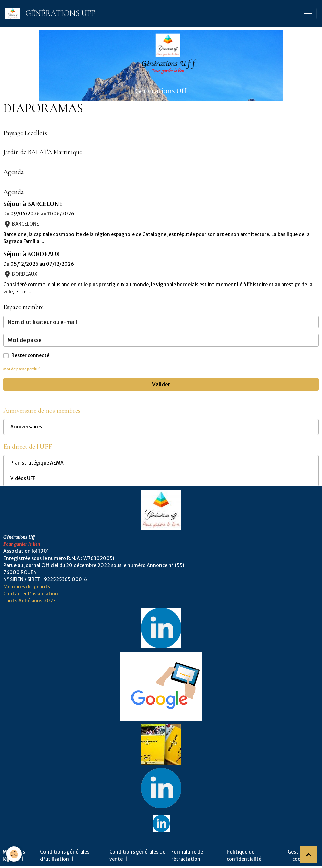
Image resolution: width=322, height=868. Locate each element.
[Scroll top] (309, 855)
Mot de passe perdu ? (22, 369)
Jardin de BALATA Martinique (43, 152)
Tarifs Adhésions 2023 (30, 601)
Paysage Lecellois (25, 133)
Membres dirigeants (27, 587)
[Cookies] (14, 854)
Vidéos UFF (23, 478)
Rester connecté (30, 355)
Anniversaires (26, 427)
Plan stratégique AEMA (37, 463)
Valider (161, 384)
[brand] (52, 13)
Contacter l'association (31, 594)
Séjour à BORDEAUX (32, 254)
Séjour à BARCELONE (33, 204)
